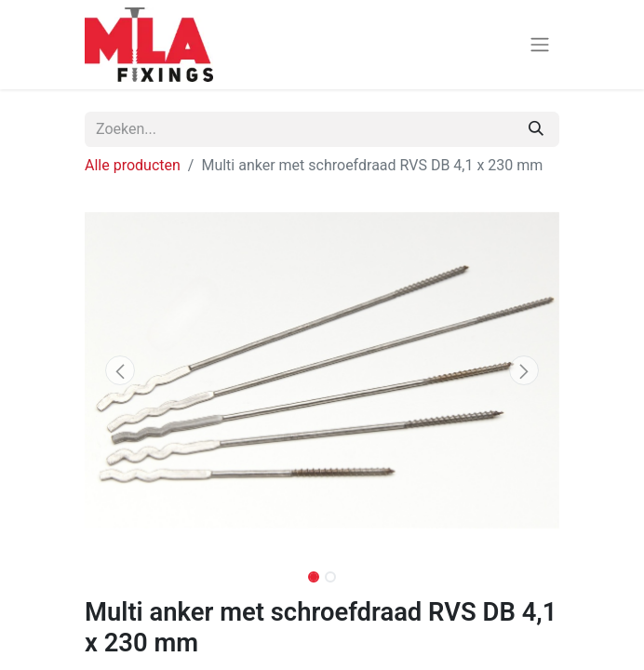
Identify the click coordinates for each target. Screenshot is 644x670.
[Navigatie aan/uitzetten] (540, 45)
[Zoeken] (536, 129)
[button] (121, 370)
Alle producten (133, 165)
